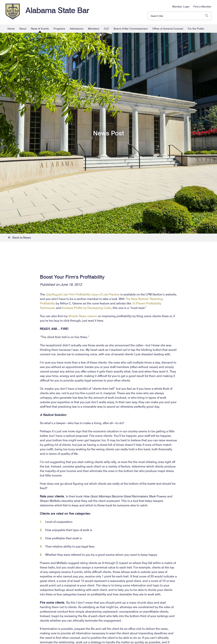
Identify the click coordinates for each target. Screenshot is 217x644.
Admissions (77, 29)
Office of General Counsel (168, 29)
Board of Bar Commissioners (131, 29)
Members (94, 29)
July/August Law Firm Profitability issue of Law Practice (83, 294)
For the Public (196, 29)
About (23, 29)
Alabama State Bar (57, 10)
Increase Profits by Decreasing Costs (87, 308)
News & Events (40, 29)
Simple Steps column (83, 316)
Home (11, 29)
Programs (59, 29)
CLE (106, 29)
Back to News (19, 238)
